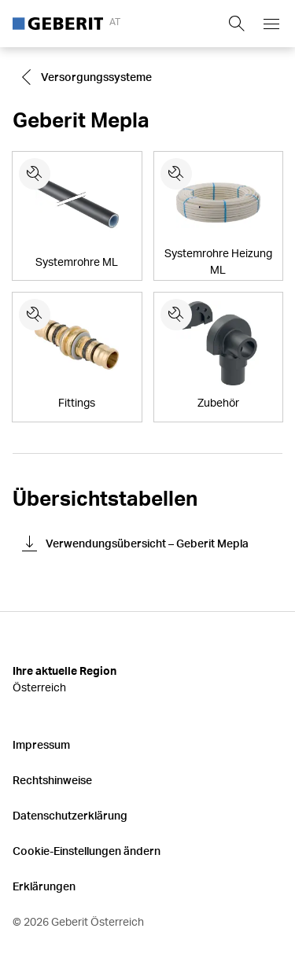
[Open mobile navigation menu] (271, 24)
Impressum (41, 744)
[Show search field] (237, 24)
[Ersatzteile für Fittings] (35, 315)
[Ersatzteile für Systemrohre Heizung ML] (176, 174)
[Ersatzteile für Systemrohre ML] (35, 174)
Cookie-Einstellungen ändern (87, 851)
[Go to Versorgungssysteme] (88, 77)
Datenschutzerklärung (70, 815)
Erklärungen (44, 886)
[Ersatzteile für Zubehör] (176, 315)
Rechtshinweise (52, 780)
